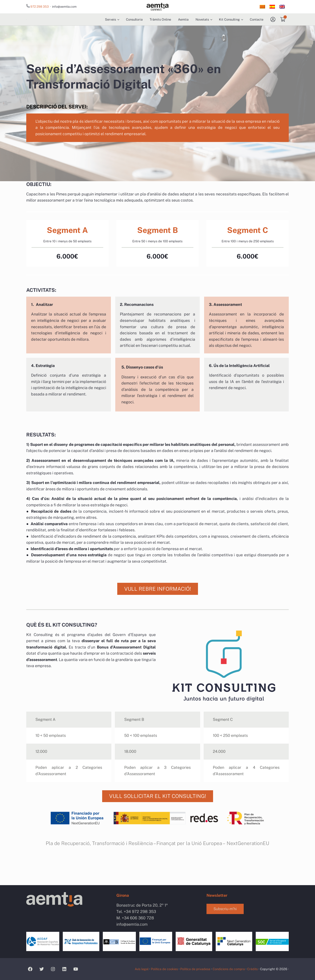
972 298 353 (40, 7)
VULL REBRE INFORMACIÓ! (158, 617)
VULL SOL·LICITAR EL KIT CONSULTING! (157, 827)
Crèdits (252, 969)
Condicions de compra (228, 969)
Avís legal (139, 969)
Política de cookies (162, 969)
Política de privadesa (194, 969)
